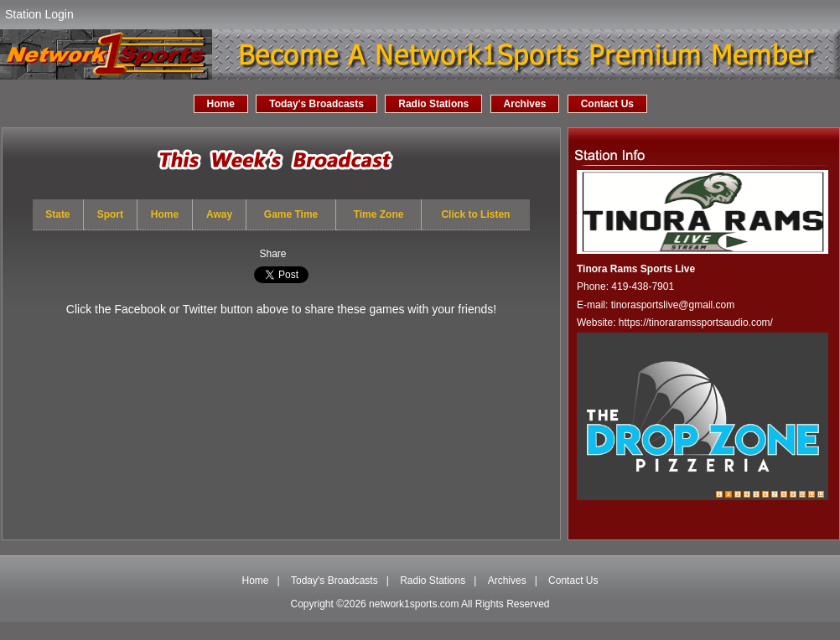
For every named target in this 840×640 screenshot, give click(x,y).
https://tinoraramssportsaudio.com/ (696, 323)
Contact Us (607, 104)
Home (221, 104)
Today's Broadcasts (316, 104)
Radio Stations (433, 104)
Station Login (39, 14)
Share (272, 254)
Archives (525, 104)
